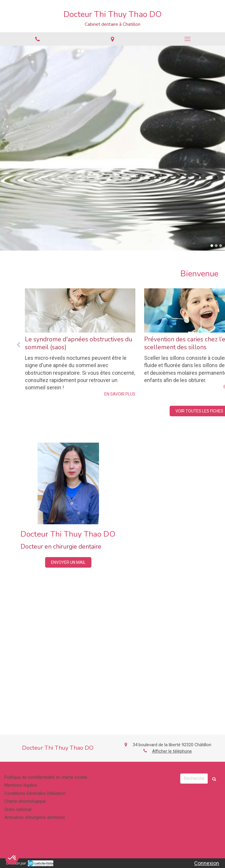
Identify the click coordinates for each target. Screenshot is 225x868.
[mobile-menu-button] (187, 39)
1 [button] (212, 246)
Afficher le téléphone (172, 751)
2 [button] (216, 246)
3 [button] (221, 246)
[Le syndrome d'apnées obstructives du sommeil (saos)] (80, 310)
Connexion (207, 863)
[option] (112, 148)
